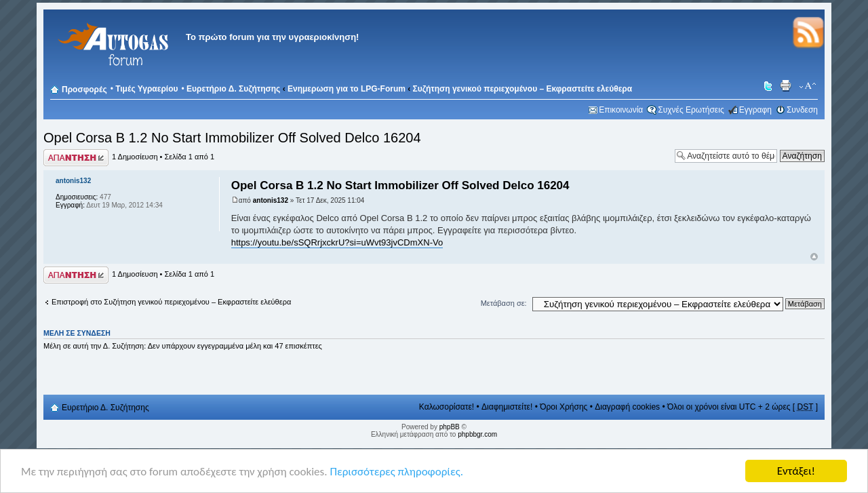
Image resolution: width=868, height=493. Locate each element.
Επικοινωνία (621, 110)
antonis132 (271, 200)
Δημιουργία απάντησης (76, 158)
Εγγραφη (755, 110)
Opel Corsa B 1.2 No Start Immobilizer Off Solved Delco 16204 (232, 138)
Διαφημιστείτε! (507, 407)
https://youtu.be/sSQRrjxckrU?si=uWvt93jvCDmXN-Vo (337, 242)
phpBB (450, 427)
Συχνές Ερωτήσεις (691, 110)
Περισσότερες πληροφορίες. (396, 475)
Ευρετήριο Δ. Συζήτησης (233, 89)
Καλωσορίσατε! (447, 407)
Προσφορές (84, 90)
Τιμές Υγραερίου (146, 89)
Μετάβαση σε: (504, 303)
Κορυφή (814, 257)
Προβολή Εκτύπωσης (787, 86)
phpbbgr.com (477, 434)
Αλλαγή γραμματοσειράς (808, 86)
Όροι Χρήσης (564, 407)
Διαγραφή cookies (627, 407)
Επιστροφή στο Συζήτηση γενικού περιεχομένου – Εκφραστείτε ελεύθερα (171, 302)
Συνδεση (802, 110)
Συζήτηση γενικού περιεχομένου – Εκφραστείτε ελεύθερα (523, 89)
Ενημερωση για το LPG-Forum (347, 89)
